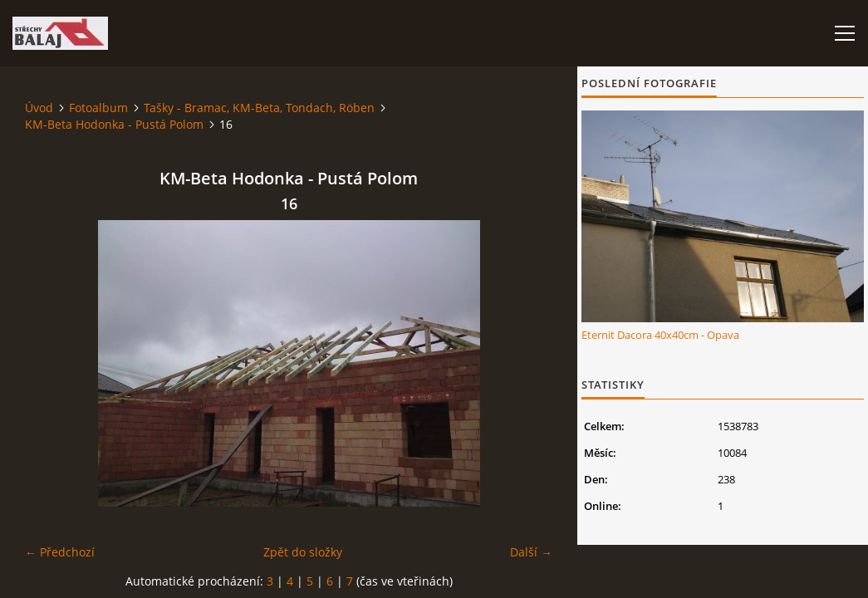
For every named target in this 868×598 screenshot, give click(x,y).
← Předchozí (60, 552)
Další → (531, 552)
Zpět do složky (303, 552)
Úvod (39, 108)
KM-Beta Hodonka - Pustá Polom (114, 124)
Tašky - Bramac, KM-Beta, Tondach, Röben (259, 108)
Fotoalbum (98, 108)
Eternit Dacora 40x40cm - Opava (660, 335)
